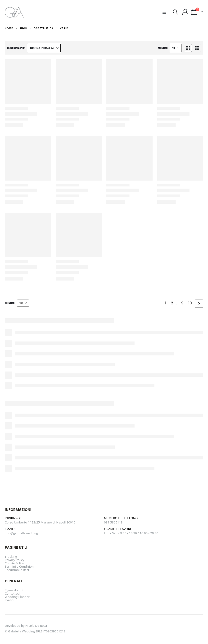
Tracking (11, 557)
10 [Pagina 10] (190, 303)
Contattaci (12, 593)
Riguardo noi (14, 590)
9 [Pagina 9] (182, 303)
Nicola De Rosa (36, 626)
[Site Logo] (14, 12)
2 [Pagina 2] (172, 303)
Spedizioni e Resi (17, 570)
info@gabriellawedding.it (23, 533)
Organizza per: (16, 48)
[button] (166, 12)
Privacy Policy (14, 560)
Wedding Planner (17, 597)
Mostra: (163, 48)
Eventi (9, 600)
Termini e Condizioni (20, 566)
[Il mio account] (185, 12)
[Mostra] (176, 48)
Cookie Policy (14, 563)
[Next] (199, 303)
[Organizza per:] (44, 48)
